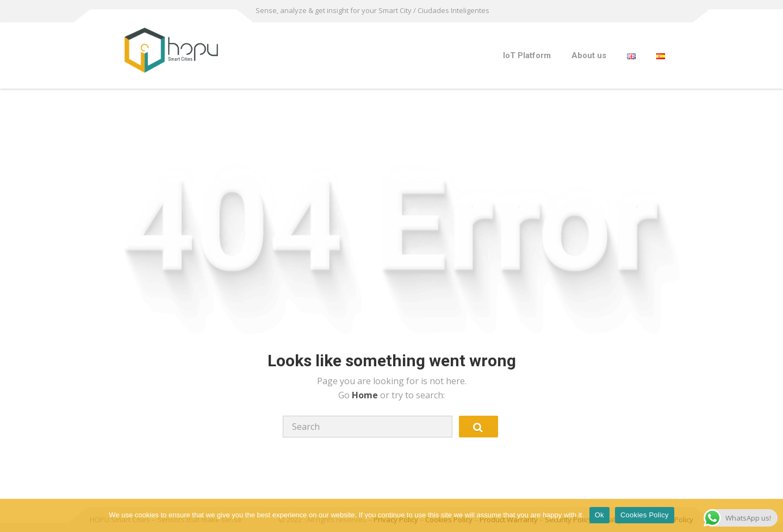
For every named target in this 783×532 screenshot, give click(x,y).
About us (589, 55)
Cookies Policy (645, 515)
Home (366, 395)
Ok (599, 515)
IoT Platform (527, 55)
